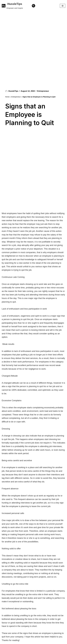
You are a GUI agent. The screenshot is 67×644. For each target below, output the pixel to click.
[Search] (33, 6)
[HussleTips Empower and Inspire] (12, 6)
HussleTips (13, 91)
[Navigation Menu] (63, 6)
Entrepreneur (43, 91)
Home (7, 97)
